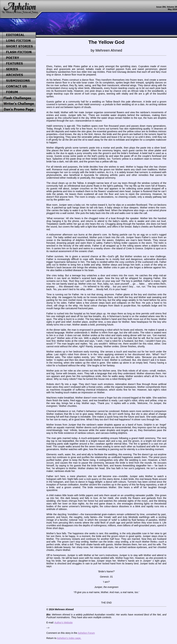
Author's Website (64, 623)
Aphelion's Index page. (69, 638)
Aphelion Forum (86, 633)
